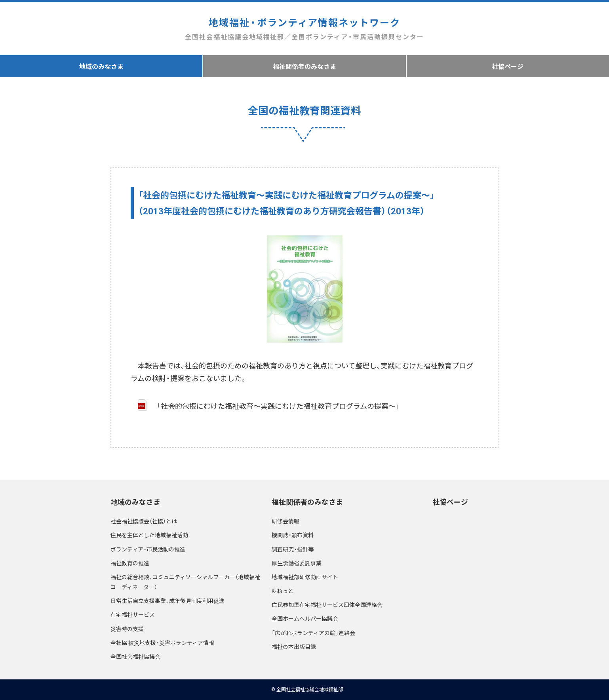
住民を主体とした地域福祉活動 (149, 535)
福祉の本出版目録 (294, 647)
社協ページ (508, 66)
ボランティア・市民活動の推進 (148, 549)
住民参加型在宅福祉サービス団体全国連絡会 (327, 605)
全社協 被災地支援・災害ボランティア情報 (162, 643)
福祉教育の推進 (130, 563)
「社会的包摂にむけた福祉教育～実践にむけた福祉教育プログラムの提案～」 (278, 406)
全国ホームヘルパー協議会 (305, 618)
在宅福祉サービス (133, 614)
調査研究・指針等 (293, 549)
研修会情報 (285, 521)
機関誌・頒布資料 (293, 535)
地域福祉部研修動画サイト (305, 577)
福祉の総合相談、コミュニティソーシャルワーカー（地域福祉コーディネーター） (185, 582)
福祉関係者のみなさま (304, 66)
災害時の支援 (127, 629)
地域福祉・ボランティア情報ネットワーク (304, 29)
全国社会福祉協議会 (135, 656)
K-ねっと (283, 591)
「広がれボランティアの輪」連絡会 (313, 633)
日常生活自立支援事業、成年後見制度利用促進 (167, 601)
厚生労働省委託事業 (297, 563)
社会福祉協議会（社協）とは (144, 521)
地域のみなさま (101, 66)
